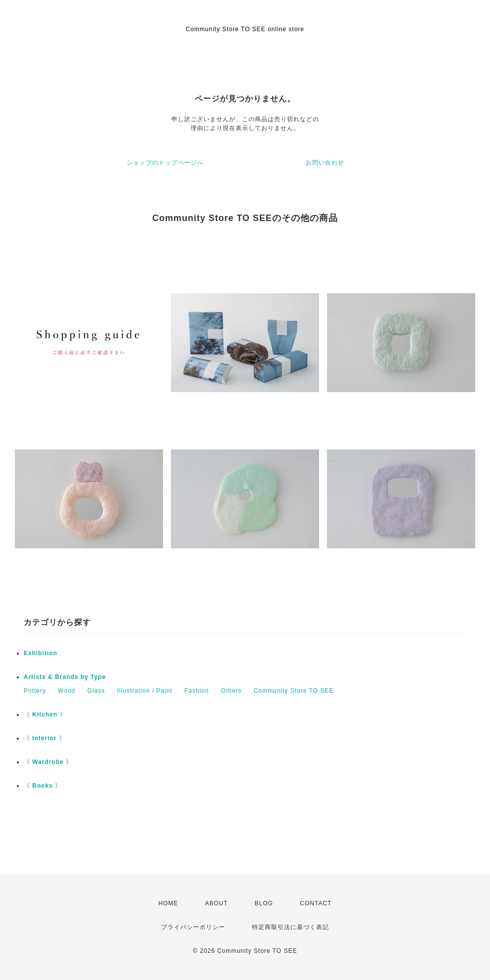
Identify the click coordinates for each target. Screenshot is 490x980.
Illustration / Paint (145, 691)
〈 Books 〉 (42, 786)
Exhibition (41, 653)
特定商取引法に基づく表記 (290, 927)
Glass (96, 691)
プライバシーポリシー (193, 927)
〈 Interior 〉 (44, 738)
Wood (66, 691)
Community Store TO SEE (294, 691)
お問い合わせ (325, 163)
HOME (168, 903)
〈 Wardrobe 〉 (48, 762)
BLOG (264, 903)
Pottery (35, 691)
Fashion (197, 691)
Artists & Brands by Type (65, 677)
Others (231, 691)
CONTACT (316, 903)
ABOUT (216, 903)
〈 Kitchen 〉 (45, 714)
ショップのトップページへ (165, 163)
